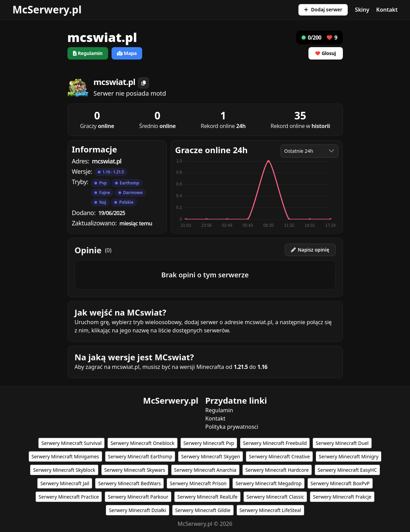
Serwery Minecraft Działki (137, 510)
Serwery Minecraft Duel (342, 443)
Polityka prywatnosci (232, 427)
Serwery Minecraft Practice (69, 497)
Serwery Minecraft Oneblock (143, 443)
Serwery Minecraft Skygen (211, 456)
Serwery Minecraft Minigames (65, 456)
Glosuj (325, 53)
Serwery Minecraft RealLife (207, 497)
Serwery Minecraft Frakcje (342, 497)
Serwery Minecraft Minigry (349, 456)
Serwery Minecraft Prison (198, 483)
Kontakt (387, 10)
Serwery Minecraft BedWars (129, 483)
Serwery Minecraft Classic (275, 497)
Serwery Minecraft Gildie (203, 510)
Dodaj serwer (323, 9)
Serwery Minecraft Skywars (135, 470)
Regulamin (219, 410)
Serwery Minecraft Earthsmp (140, 456)
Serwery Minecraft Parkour (138, 497)
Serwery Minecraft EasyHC (347, 470)
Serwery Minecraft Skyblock (64, 470)
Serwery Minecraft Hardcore (277, 470)
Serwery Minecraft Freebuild (275, 443)
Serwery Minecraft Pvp (209, 443)
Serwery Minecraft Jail (65, 483)
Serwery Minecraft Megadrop (269, 483)
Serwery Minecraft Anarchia (205, 470)
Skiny (362, 10)
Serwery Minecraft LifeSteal (270, 510)
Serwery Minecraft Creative (279, 456)
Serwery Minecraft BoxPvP (340, 483)
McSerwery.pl (47, 9)
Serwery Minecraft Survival (71, 443)
